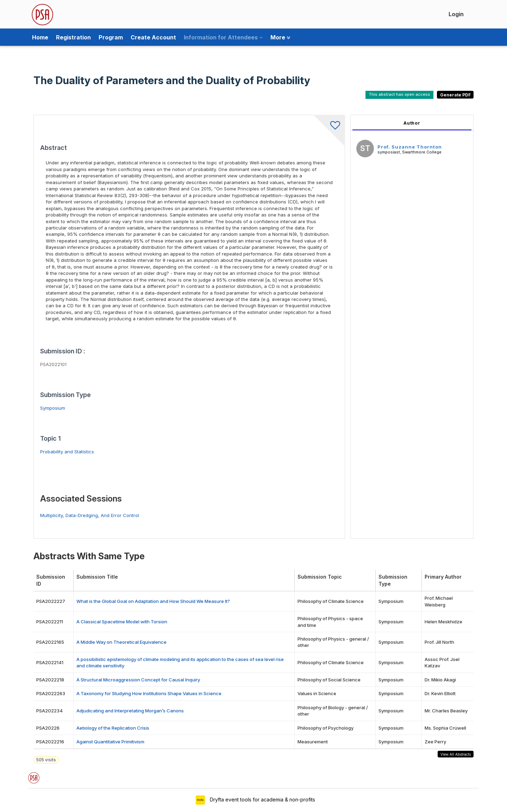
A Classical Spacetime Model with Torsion (122, 622)
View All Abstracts (456, 754)
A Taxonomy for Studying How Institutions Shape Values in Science (149, 693)
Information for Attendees (223, 37)
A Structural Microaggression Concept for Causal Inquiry (138, 680)
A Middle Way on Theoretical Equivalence (121, 642)
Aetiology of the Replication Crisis (113, 728)
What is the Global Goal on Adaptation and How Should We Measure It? (153, 601)
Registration (73, 37)
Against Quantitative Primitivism (110, 742)
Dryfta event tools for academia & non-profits (262, 800)
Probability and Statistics (67, 452)
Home (40, 37)
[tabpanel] (412, 327)
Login (456, 14)
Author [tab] (412, 123)
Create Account (153, 37)
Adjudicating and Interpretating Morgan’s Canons (130, 711)
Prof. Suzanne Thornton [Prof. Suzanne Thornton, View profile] (410, 147)
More (280, 37)
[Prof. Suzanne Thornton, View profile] (365, 150)
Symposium (53, 408)
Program (111, 37)
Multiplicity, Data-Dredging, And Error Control (90, 515)
